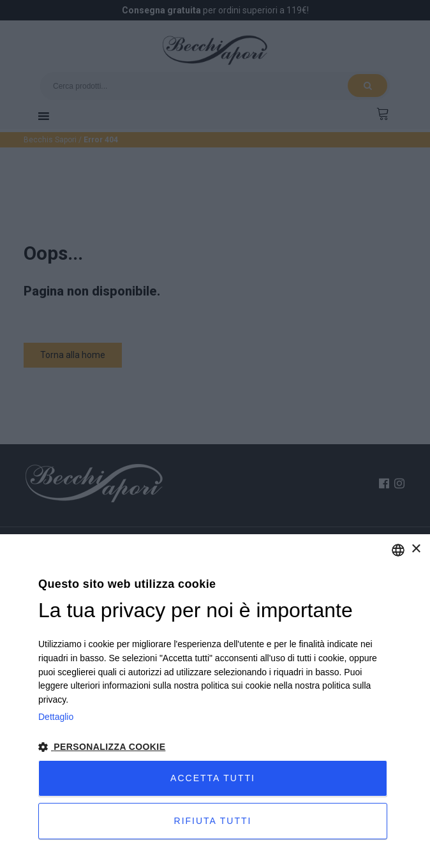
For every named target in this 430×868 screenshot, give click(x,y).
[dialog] (215, 701)
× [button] (416, 549)
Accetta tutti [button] (213, 778)
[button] (215, 747)
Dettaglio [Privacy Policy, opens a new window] (56, 717)
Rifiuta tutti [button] (213, 821)
